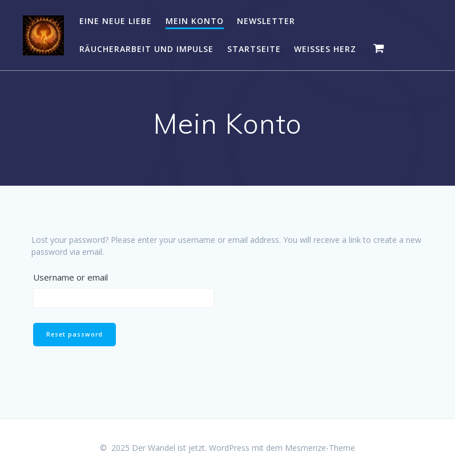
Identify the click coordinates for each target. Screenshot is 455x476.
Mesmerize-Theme (320, 448)
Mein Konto (195, 21)
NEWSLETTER (266, 21)
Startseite (254, 49)
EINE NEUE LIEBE (116, 21)
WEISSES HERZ (325, 49)
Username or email (71, 277)
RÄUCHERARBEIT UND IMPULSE (146, 49)
